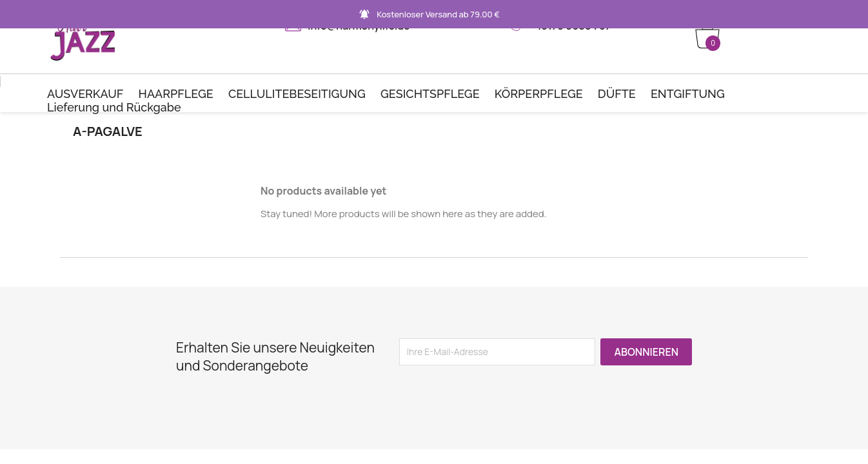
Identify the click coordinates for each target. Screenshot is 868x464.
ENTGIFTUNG (688, 94)
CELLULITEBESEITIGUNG (297, 94)
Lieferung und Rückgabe (114, 107)
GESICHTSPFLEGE (430, 94)
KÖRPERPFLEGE (539, 94)
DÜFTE (617, 94)
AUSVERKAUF (85, 94)
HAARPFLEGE (176, 94)
